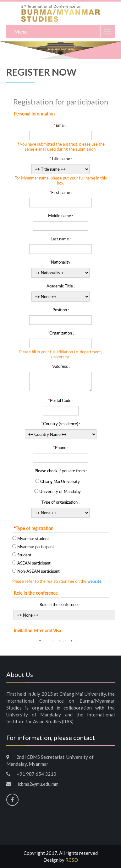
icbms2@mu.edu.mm (38, 784)
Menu (20, 32)
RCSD (72, 860)
